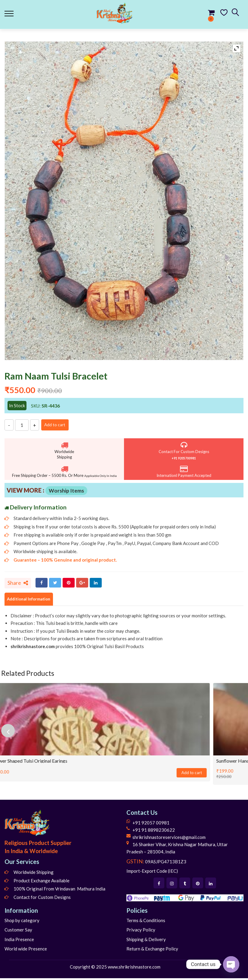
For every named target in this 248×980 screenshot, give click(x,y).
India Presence (19, 941)
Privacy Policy (141, 931)
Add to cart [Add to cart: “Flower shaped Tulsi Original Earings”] (203, 774)
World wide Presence (26, 950)
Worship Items (66, 491)
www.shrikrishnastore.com (134, 968)
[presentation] (11, 732)
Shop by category (22, 922)
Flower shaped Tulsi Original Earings (41, 762)
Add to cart (59, 425)
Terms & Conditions (146, 922)
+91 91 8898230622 (154, 831)
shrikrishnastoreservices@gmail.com (169, 839)
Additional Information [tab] (33, 600)
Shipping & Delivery (146, 941)
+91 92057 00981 (151, 824)
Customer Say (18, 931)
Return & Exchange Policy (152, 950)
